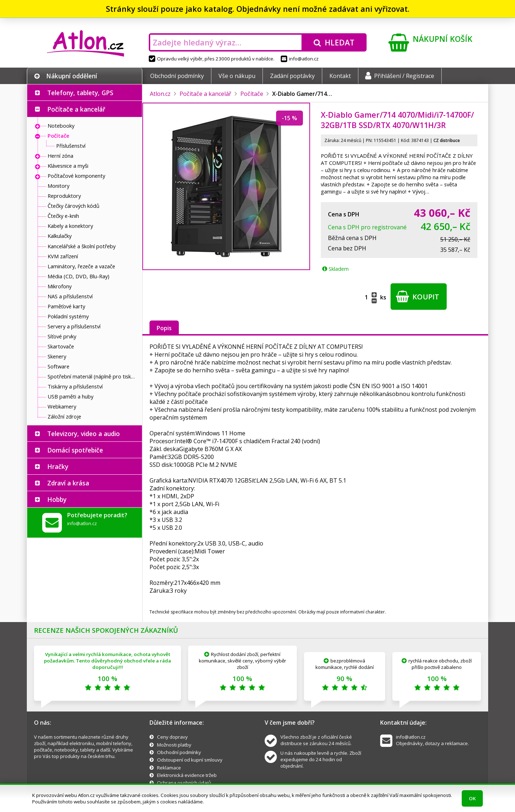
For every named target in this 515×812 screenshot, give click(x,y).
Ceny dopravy (172, 737)
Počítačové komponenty (76, 176)
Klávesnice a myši (68, 166)
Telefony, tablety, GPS (80, 93)
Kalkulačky (60, 236)
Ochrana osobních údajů (184, 783)
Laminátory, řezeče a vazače (81, 266)
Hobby (57, 499)
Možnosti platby (174, 745)
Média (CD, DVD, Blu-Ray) (79, 276)
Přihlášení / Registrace (400, 76)
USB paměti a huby (70, 396)
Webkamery (62, 406)
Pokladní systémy (68, 316)
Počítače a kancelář (76, 109)
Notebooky (61, 126)
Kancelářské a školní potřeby (82, 246)
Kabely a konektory (70, 226)
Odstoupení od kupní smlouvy (190, 760)
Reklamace (169, 768)
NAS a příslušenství (70, 296)
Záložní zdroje (64, 416)
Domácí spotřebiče (75, 450)
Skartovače (61, 346)
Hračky (58, 466)
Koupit (418, 297)
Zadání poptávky (292, 76)
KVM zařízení (63, 256)
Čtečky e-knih (63, 216)
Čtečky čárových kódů (73, 206)
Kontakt (340, 76)
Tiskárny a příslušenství (75, 386)
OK (472, 798)
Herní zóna (60, 156)
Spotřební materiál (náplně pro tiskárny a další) (93, 376)
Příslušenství (71, 146)
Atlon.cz (160, 94)
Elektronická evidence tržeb (187, 775)
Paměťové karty (66, 306)
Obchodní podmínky (177, 76)
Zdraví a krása (68, 483)
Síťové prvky (62, 336)
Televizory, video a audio (84, 434)
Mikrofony (60, 286)
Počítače (58, 136)
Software (58, 366)
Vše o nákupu (237, 76)
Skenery (57, 356)
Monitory (58, 186)
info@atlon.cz (300, 59)
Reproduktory (64, 196)
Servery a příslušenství (74, 326)
